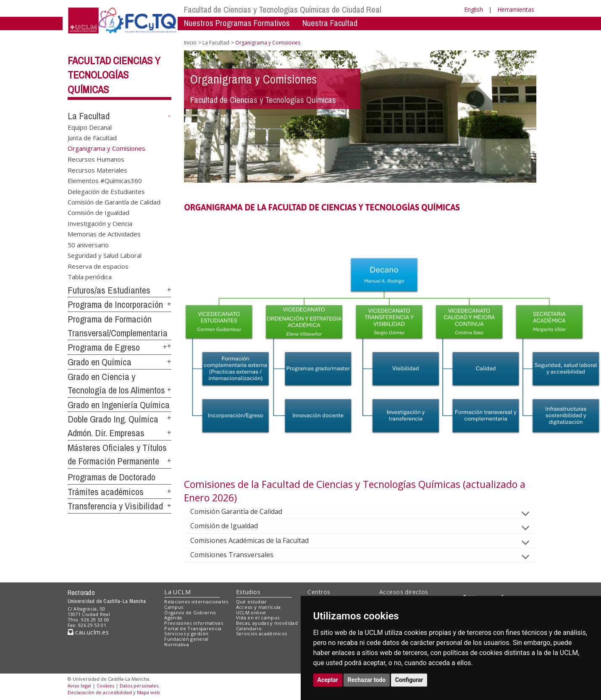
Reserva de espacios (98, 266)
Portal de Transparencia (193, 628)
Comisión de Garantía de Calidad (114, 202)
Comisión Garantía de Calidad (243, 511)
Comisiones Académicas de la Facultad (256, 540)
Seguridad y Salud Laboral (105, 255)
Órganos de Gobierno (190, 612)
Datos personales (139, 686)
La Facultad (89, 116)
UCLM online (251, 612)
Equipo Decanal (90, 127)
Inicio (190, 43)
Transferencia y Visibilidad (115, 506)
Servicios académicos (262, 633)
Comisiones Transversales (239, 555)
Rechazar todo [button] (367, 680)
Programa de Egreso (104, 347)
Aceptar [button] (328, 680)
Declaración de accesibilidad (100, 692)
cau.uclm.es (88, 632)
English (474, 9)
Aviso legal (79, 686)
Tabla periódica (90, 276)
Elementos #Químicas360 (105, 181)
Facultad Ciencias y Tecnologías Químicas (114, 75)
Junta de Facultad (92, 138)
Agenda (173, 617)
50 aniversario (88, 244)
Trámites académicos (106, 492)
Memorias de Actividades (104, 234)
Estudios (248, 592)
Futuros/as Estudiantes (109, 290)
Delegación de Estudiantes (106, 191)
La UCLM (177, 592)
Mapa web (148, 692)
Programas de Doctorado (112, 477)
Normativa (177, 644)
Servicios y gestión (186, 633)
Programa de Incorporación (115, 304)
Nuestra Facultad (330, 23)
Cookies (105, 686)
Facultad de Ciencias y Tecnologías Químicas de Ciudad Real (283, 9)
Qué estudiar (252, 602)
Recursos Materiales (97, 170)
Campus (174, 607)
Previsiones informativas (194, 623)
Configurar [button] (409, 680)
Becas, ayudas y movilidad (267, 623)
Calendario (249, 628)
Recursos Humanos (96, 159)
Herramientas (516, 9)
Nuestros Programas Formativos (237, 23)
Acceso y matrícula (259, 607)
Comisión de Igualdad (98, 212)
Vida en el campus (258, 617)
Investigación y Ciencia (100, 223)
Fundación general (186, 639)
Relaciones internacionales (196, 602)
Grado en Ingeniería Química (119, 405)
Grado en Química (100, 362)
